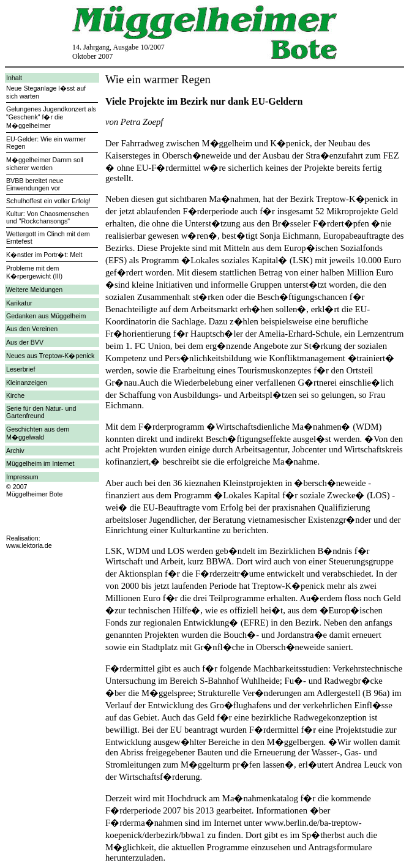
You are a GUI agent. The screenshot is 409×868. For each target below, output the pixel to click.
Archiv (15, 451)
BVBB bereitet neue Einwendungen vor (35, 184)
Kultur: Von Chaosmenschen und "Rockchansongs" (47, 217)
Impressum (22, 477)
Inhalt (14, 78)
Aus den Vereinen (32, 329)
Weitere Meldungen (34, 290)
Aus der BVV (25, 342)
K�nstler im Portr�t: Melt (44, 255)
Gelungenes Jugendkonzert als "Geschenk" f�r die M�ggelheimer (51, 117)
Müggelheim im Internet (40, 463)
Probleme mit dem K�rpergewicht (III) (34, 272)
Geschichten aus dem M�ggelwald (38, 433)
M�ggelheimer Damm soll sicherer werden (45, 164)
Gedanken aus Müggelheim (46, 316)
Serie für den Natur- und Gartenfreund (41, 412)
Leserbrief (21, 369)
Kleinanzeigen (27, 383)
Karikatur (19, 303)
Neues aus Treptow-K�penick (50, 356)
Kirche (15, 395)
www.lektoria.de (29, 545)
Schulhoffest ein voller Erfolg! (48, 201)
